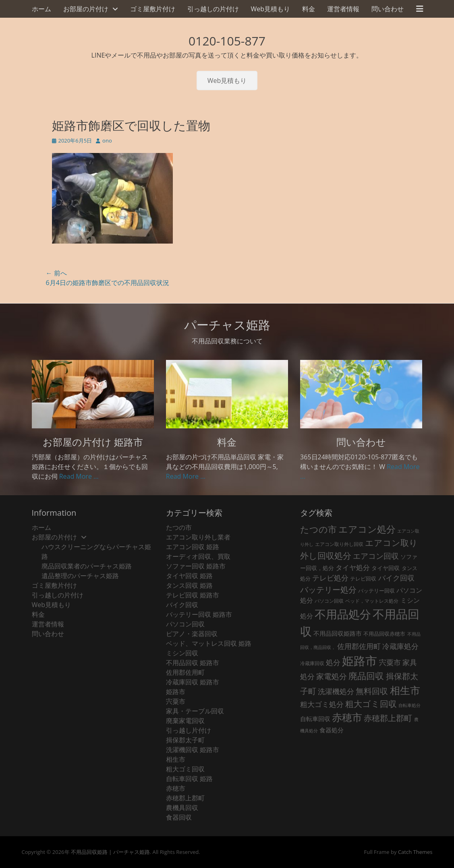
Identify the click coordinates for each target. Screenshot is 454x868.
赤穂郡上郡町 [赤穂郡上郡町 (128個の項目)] (388, 718)
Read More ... (79, 476)
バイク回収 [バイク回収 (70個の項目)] (396, 578)
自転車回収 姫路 (189, 779)
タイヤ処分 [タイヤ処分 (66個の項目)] (353, 567)
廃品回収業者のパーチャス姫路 (87, 566)
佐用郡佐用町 (185, 672)
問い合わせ (388, 9)
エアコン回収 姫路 (193, 547)
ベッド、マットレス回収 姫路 (209, 643)
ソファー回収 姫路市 (196, 566)
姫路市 (176, 692)
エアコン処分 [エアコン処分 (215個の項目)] (367, 529)
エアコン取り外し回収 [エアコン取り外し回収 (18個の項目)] (339, 544)
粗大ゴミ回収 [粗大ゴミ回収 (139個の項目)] (371, 704)
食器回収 (179, 817)
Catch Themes (415, 852)
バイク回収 (182, 605)
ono (107, 141)
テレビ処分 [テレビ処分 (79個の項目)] (330, 578)
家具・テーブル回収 (195, 711)
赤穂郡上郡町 (185, 798)
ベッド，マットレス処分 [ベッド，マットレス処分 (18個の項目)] (372, 601)
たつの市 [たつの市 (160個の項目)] (318, 529)
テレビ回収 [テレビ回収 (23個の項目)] (363, 579)
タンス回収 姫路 (189, 585)
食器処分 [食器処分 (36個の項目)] (332, 730)
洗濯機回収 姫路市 (193, 750)
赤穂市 (176, 788)
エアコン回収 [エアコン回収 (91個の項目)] (376, 556)
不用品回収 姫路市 (193, 663)
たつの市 (179, 527)
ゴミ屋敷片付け (153, 9)
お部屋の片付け (86, 9)
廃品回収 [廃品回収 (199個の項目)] (366, 676)
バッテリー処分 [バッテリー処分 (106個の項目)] (328, 590)
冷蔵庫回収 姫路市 (193, 682)
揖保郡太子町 (185, 740)
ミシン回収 (182, 653)
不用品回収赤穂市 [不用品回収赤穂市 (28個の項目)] (384, 634)
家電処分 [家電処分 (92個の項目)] (332, 676)
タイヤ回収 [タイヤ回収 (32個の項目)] (386, 568)
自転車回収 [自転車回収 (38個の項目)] (315, 719)
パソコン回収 (185, 624)
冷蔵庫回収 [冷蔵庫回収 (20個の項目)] (312, 663)
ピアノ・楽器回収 (192, 634)
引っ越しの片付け (213, 9)
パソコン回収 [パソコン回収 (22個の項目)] (329, 601)
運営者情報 (343, 9)
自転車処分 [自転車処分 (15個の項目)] (409, 705)
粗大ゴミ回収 (185, 769)
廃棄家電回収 (185, 721)
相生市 (176, 759)
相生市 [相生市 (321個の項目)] (405, 690)
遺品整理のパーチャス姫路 (80, 576)
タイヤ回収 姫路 (189, 576)
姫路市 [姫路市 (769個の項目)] (360, 660)
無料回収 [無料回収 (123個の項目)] (372, 691)
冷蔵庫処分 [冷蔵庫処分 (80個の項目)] (400, 646)
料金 (309, 9)
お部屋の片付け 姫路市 (93, 442)
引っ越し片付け (189, 730)
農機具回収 (182, 808)
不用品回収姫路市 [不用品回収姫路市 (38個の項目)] (338, 633)
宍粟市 (176, 701)
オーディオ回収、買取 (198, 556)
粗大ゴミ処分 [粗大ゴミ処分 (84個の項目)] (322, 704)
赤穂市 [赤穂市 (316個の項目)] (347, 717)
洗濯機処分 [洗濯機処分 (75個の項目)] (336, 691)
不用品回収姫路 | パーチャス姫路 (110, 852)
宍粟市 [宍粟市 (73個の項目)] (390, 662)
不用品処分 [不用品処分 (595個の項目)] (343, 614)
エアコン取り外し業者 (198, 537)
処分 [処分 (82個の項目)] (333, 662)
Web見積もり (271, 9)
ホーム (41, 9)
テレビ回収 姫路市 (193, 595)
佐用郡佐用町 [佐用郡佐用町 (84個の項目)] (359, 646)
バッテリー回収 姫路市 (199, 614)
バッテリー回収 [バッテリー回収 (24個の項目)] (376, 591)
